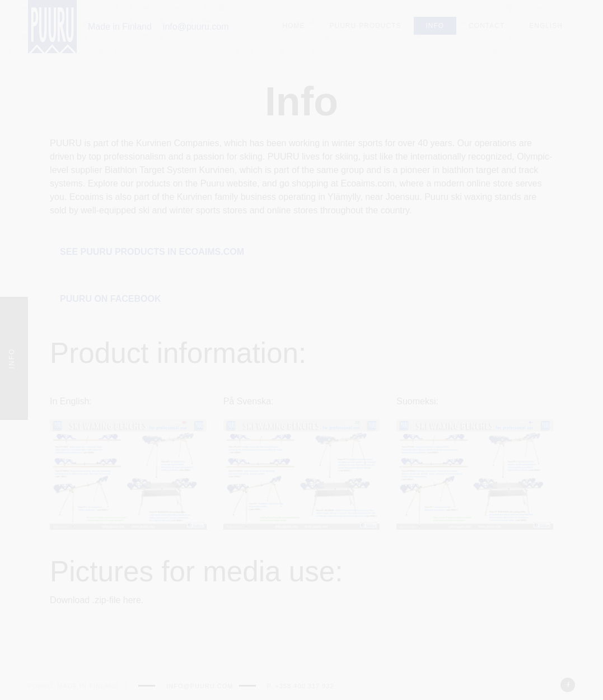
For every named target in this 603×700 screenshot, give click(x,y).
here (132, 600)
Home (294, 26)
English (546, 26)
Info (435, 26)
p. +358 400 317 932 (301, 686)
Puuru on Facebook (110, 299)
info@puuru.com (196, 27)
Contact (487, 26)
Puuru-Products (366, 26)
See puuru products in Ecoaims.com (152, 252)
